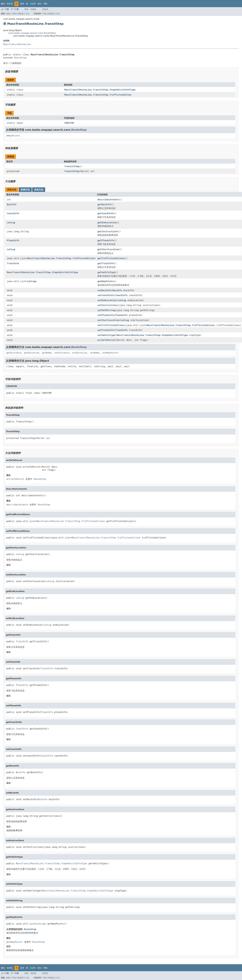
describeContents (108, 200)
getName (47, 353)
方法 (27, 14)
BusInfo (12, 204)
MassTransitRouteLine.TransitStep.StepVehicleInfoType (100, 90)
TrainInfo (13, 263)
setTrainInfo (106, 330)
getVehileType (106, 272)
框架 (26, 9)
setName (95, 353)
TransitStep (72, 166)
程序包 (10, 4)
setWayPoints (110, 353)
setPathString (106, 310)
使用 (22, 4)
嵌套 (8, 14)
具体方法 (39, 190)
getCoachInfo (106, 213)
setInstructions (108, 305)
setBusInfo (104, 290)
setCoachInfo (106, 295)
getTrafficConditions (111, 258)
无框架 (33, 9)
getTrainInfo (106, 263)
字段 (14, 14)
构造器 (21, 14)
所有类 (45, 9)
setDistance (62, 353)
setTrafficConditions (111, 325)
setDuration (80, 353)
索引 (40, 4)
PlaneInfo (13, 240)
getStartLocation (108, 249)
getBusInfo (104, 204)
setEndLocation (107, 300)
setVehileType (106, 335)
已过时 (33, 4)
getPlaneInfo (106, 240)
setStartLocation (108, 320)
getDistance (14, 353)
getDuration (32, 353)
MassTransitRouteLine (17, 44)
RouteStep (20, 58)
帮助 (45, 4)
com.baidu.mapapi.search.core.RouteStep (32, 33)
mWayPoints (13, 136)
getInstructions (108, 231)
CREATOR (69, 123)
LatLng (11, 222)
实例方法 (25, 190)
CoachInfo (13, 213)
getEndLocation (107, 222)
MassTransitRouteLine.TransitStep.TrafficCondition (98, 95)
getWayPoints (106, 281)
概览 (3, 4)
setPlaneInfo (106, 315)
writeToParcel (106, 340)
